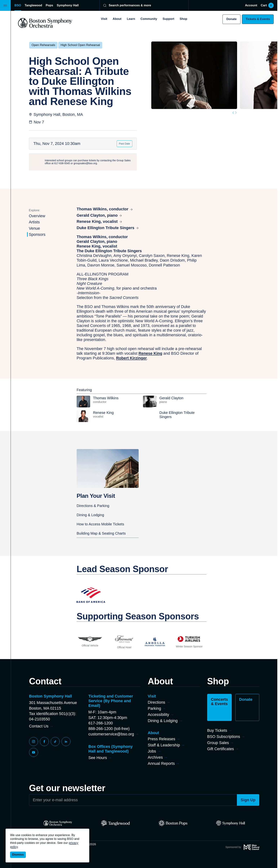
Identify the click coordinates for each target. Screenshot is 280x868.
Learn (131, 19)
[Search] (142, 5)
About (117, 19)
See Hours (98, 758)
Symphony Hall (68, 5)
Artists (34, 222)
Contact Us (39, 726)
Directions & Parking (93, 506)
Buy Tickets (217, 730)
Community (149, 19)
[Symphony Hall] (231, 823)
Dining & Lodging (90, 515)
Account (251, 5)
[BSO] (58, 823)
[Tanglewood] (115, 823)
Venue (34, 228)
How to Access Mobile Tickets (100, 524)
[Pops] (173, 823)
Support (168, 19)
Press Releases (162, 739)
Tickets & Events (258, 19)
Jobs (152, 751)
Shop (183, 19)
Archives (155, 757)
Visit (104, 19)
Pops (49, 5)
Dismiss (18, 855)
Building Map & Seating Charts (101, 533)
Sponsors (37, 234)
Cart (267, 5)
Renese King (150, 353)
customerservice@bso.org (111, 734)
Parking (155, 708)
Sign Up (248, 800)
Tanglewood (33, 5)
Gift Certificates (221, 749)
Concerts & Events (219, 702)
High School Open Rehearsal (80, 45)
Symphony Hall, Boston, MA (58, 114)
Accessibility (158, 715)
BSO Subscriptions (224, 737)
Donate (231, 19)
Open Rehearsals (43, 45)
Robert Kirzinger (131, 358)
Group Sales (218, 743)
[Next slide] (236, 113)
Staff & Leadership (164, 745)
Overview (37, 216)
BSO (18, 5)
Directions (157, 702)
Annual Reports (161, 763)
